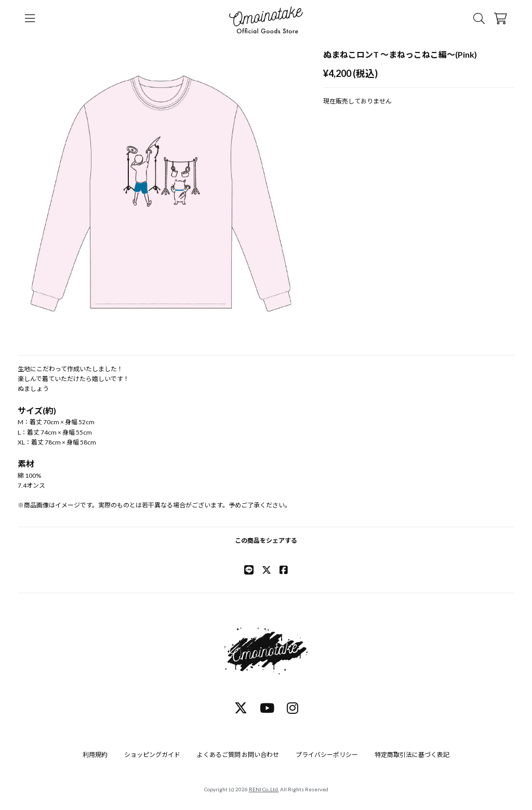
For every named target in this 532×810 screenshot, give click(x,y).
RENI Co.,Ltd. (264, 789)
